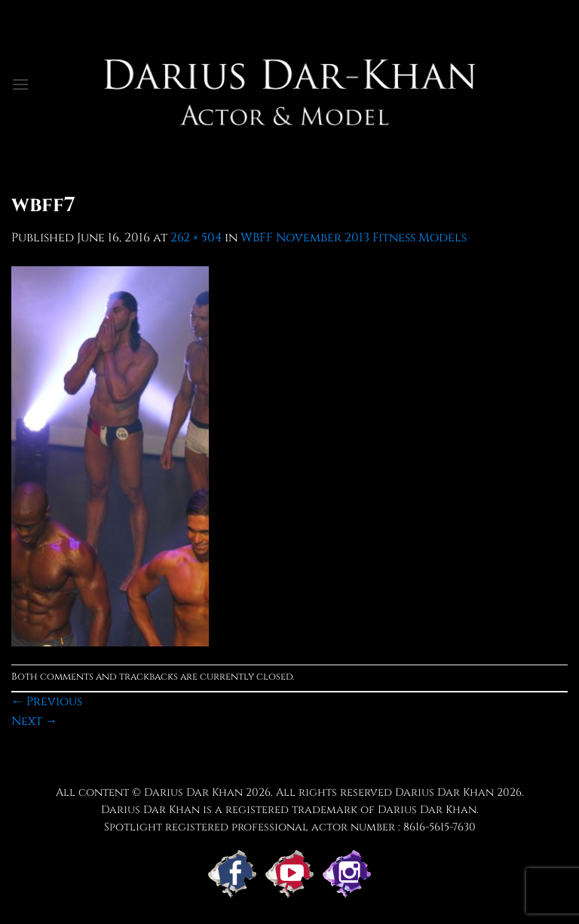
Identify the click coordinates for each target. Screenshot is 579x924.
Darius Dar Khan (444, 792)
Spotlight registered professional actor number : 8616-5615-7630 (290, 827)
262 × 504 (196, 238)
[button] (20, 84)
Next (34, 721)
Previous (47, 701)
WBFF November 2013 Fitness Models (354, 238)
